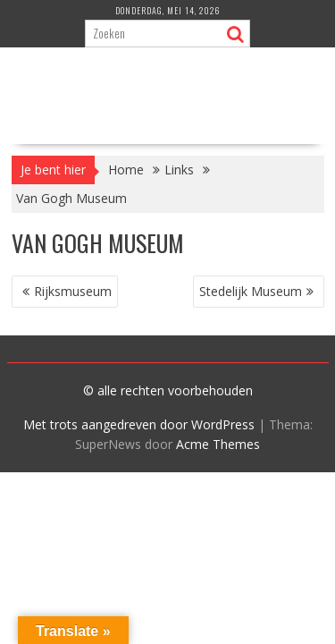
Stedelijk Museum (251, 291)
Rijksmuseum (73, 291)
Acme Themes (218, 444)
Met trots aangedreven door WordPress (139, 424)
